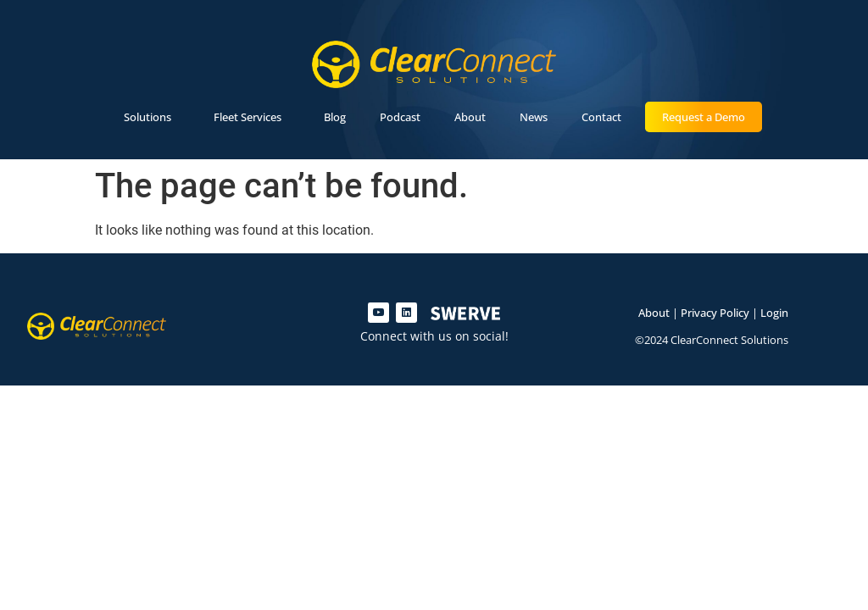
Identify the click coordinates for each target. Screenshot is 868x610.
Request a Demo (704, 117)
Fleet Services (252, 117)
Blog (335, 117)
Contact (601, 117)
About (470, 117)
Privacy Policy (715, 313)
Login (774, 313)
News (534, 117)
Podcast (400, 117)
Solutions (152, 117)
